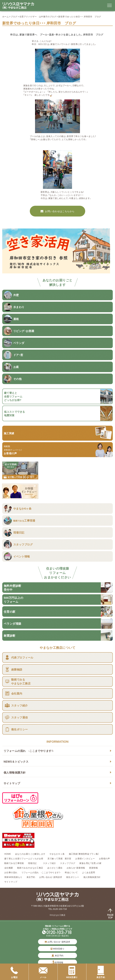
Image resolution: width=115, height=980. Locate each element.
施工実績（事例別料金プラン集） (84, 854)
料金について (71, 872)
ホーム (5, 16)
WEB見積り (57, 949)
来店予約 (31, 877)
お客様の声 (104, 858)
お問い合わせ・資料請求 (51, 877)
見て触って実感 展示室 (59, 858)
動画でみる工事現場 (14, 863)
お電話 (14, 972)
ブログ (14, 16)
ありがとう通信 (55, 868)
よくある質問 (89, 872)
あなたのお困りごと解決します (30, 854)
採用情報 (59, 962)
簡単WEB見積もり (13, 877)
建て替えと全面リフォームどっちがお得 (24, 858)
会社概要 (9, 868)
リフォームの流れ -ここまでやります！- (29, 751)
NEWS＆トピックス (16, 761)
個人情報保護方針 (15, 772)
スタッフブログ (68, 863)
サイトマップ (12, 783)
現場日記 (33, 863)
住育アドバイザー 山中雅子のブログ (38, 16)
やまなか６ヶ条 (57, 854)
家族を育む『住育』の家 (90, 863)
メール (43, 972)
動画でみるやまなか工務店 (30, 868)
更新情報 (93, 868)
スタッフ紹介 (49, 863)
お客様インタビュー (85, 858)
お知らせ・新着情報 (76, 868)
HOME (8, 854)
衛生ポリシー (73, 877)
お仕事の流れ (11, 872)
